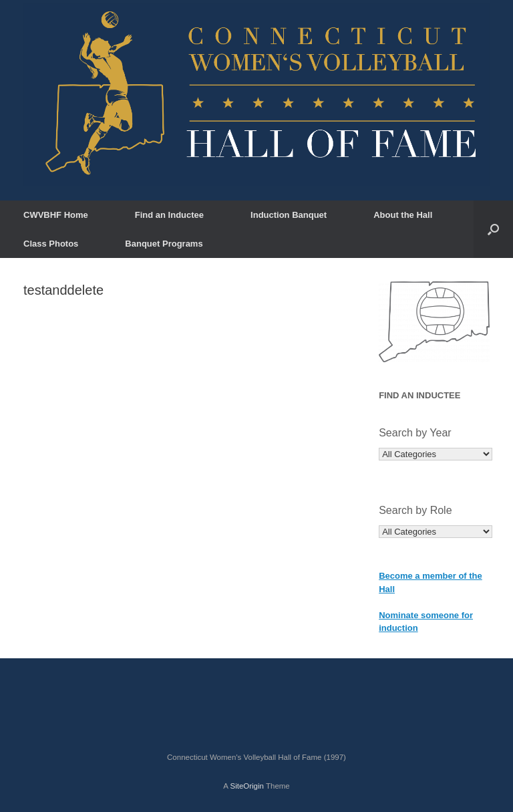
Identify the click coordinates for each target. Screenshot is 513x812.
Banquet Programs (164, 244)
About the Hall (403, 215)
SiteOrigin (247, 786)
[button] (493, 229)
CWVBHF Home (56, 215)
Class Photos (51, 244)
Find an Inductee (169, 215)
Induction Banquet (289, 215)
